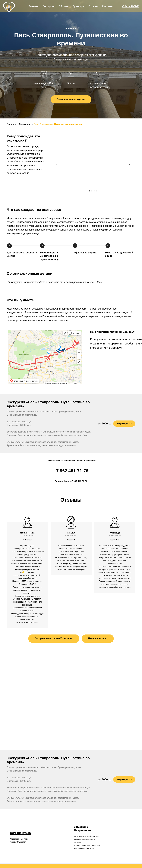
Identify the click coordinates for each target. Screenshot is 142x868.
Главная (34, 6)
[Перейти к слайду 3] (94, 191)
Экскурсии (49, 6)
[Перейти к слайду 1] (89, 191)
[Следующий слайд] (129, 165)
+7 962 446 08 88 (79, 481)
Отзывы (93, 6)
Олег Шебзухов (20, 827)
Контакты (108, 6)
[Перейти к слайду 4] (97, 191)
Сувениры (78, 6)
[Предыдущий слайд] (57, 165)
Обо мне (63, 6)
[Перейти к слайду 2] (92, 191)
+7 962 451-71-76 (131, 6)
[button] (98, 639)
